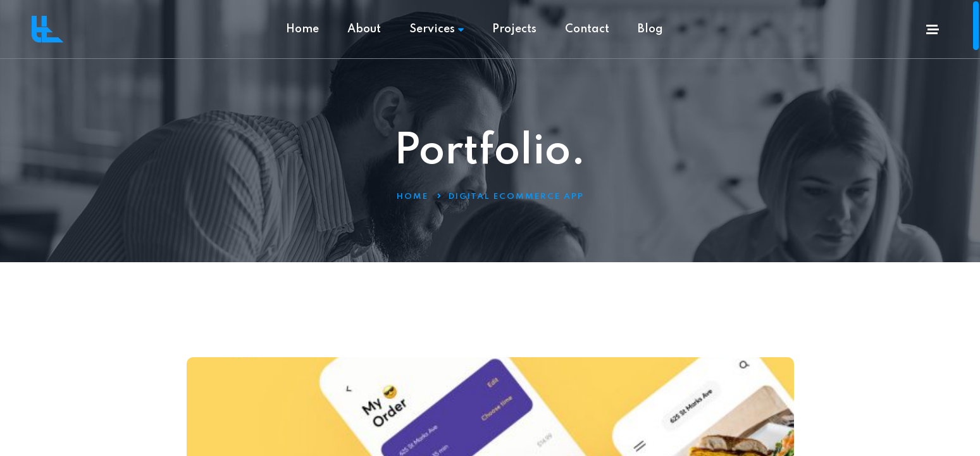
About (364, 29)
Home (302, 29)
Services (437, 29)
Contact (587, 29)
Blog (650, 29)
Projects (514, 29)
